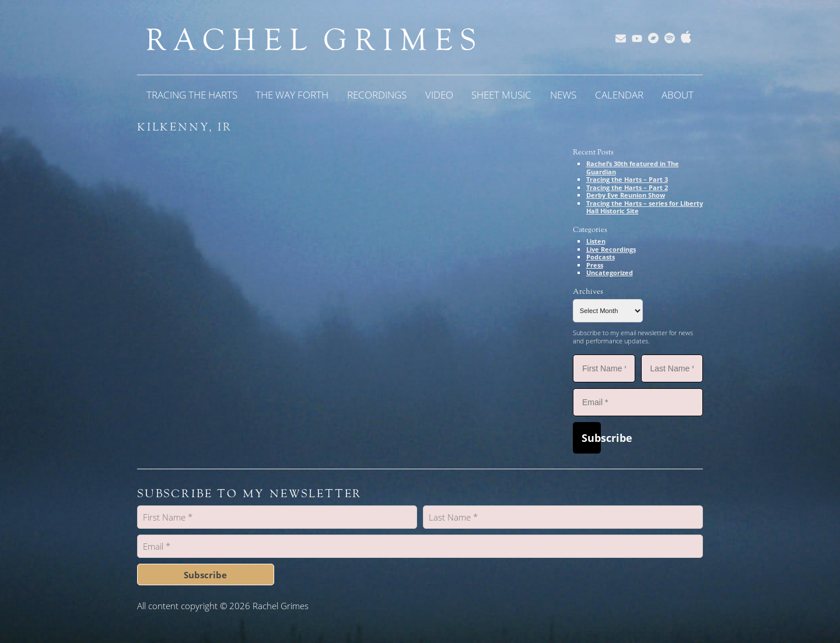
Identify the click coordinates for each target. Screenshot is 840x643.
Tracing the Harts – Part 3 (627, 179)
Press (595, 265)
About (678, 95)
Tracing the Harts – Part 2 (627, 187)
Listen (596, 241)
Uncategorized (610, 273)
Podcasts (601, 257)
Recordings (377, 95)
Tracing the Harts (192, 95)
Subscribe (591, 438)
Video (439, 95)
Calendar (619, 95)
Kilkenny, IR (185, 127)
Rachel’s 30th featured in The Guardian (633, 168)
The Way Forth (292, 95)
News (563, 95)
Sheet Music (501, 95)
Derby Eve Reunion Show (626, 195)
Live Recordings (611, 249)
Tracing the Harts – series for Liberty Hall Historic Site (645, 207)
